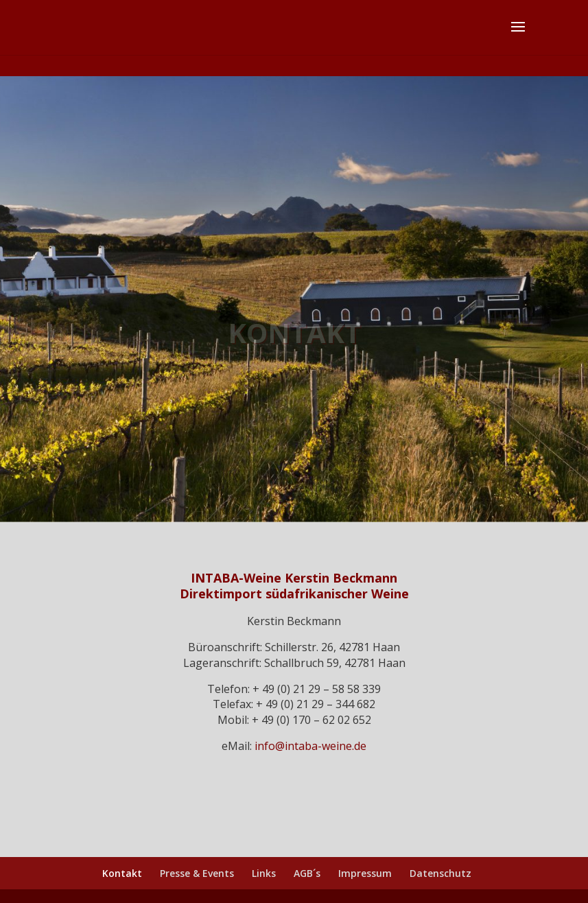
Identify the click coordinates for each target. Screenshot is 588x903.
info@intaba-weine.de (310, 746)
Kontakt (122, 873)
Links (264, 873)
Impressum (365, 873)
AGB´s (307, 873)
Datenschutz (440, 873)
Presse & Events (197, 873)
